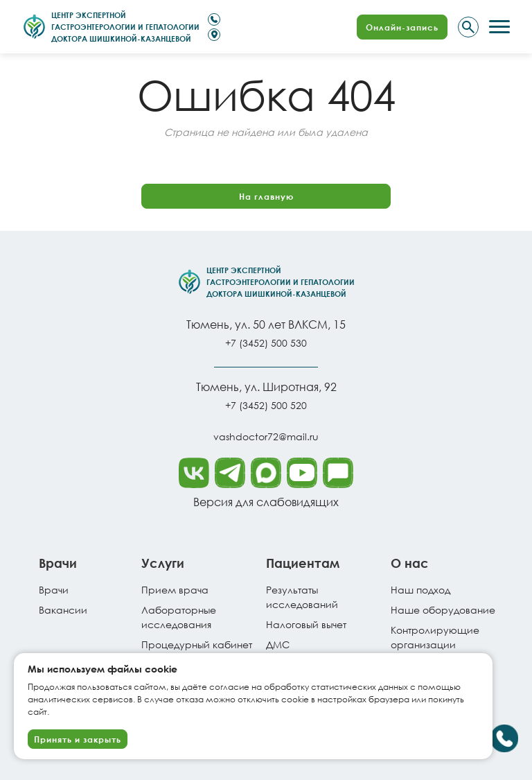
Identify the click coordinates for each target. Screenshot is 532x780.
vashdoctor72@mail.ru (266, 436)
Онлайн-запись (402, 27)
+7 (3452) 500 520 (266, 405)
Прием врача (175, 590)
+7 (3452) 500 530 (266, 343)
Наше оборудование (443, 610)
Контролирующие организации (435, 637)
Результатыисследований (302, 597)
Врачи (54, 590)
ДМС (278, 644)
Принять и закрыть (78, 739)
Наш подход (420, 590)
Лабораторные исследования (179, 617)
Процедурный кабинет (197, 644)
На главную (266, 196)
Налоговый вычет (306, 624)
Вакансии (63, 610)
